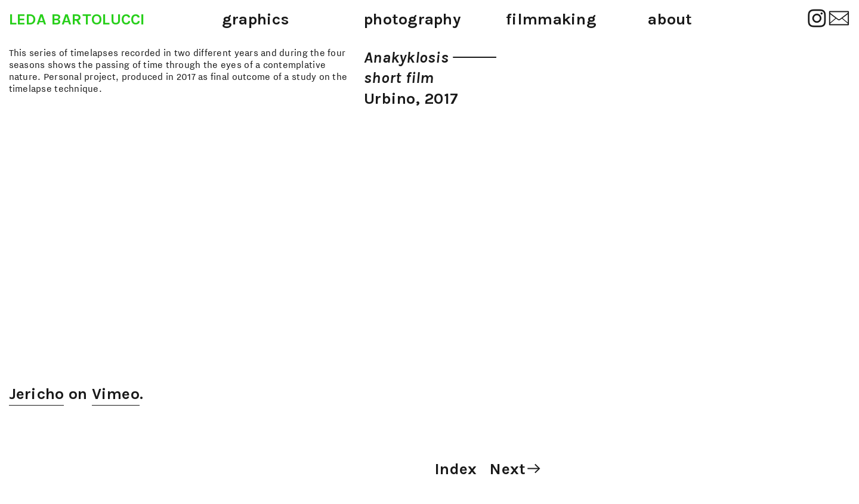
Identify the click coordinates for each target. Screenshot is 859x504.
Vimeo (116, 394)
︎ (839, 19)
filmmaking (551, 19)
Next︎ (516, 469)
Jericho (37, 394)
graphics (256, 19)
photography (412, 19)
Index (456, 469)
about (670, 19)
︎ (817, 19)
